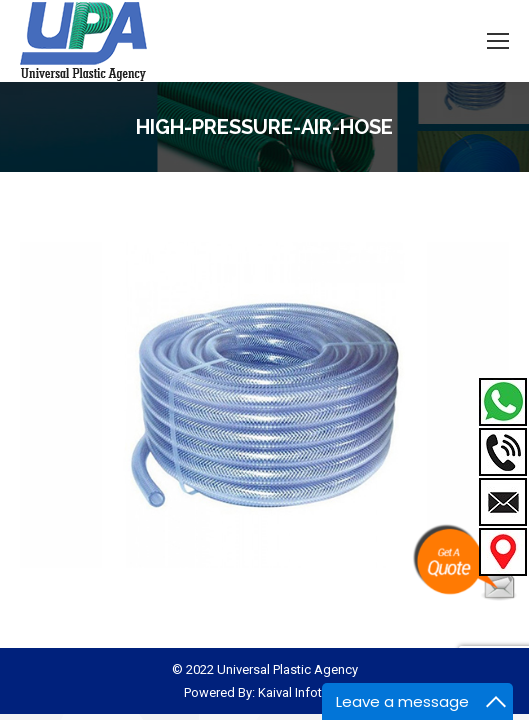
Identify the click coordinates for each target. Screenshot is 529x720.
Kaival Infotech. (302, 692)
